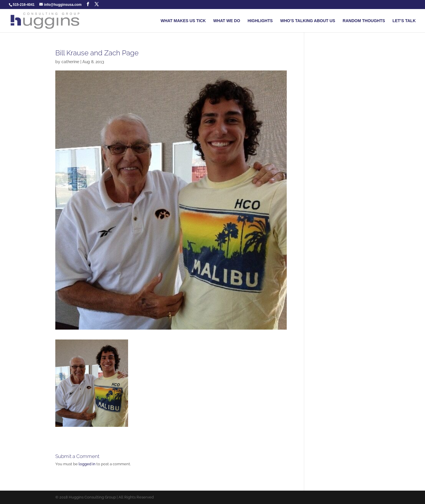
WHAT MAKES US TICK (183, 21)
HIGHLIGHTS (260, 21)
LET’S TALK (404, 21)
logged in (87, 464)
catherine (70, 62)
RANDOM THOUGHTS (364, 21)
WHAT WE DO (227, 21)
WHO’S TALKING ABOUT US (308, 21)
